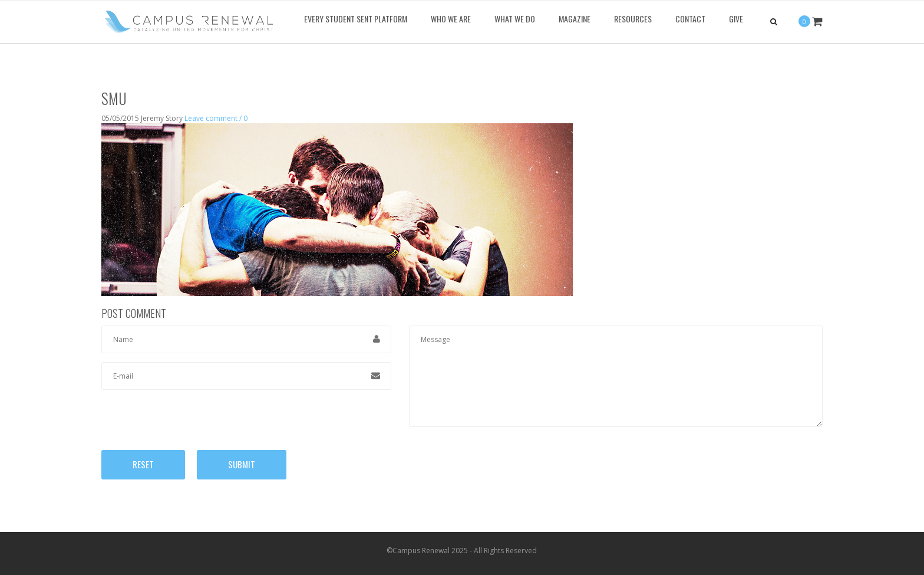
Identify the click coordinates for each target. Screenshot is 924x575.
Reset (143, 464)
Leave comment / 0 (216, 118)
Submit (242, 464)
